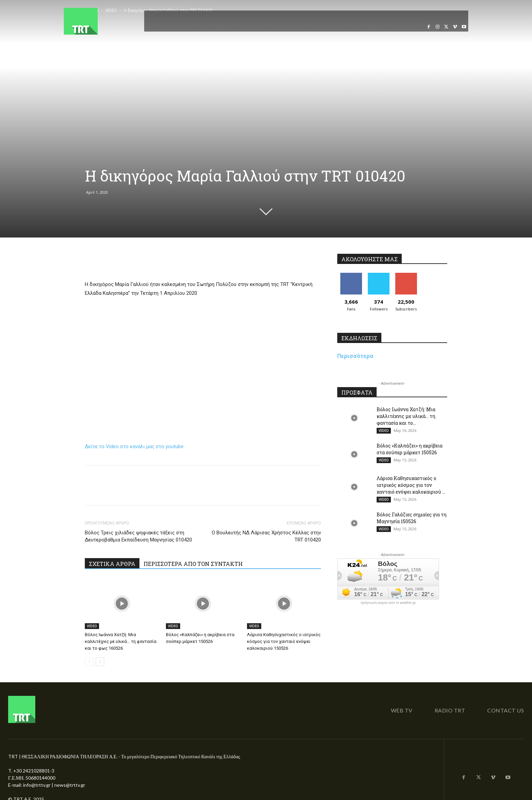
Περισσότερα (355, 356)
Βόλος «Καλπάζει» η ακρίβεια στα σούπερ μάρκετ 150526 (410, 449)
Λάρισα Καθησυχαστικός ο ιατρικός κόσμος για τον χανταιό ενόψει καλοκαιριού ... (411, 485)
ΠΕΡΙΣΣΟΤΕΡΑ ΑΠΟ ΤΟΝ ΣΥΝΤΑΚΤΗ (193, 564)
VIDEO (92, 626)
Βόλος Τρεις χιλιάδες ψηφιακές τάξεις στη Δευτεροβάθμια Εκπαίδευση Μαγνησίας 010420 (138, 536)
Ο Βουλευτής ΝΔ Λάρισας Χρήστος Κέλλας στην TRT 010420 (266, 536)
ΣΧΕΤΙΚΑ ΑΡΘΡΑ (112, 564)
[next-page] (100, 662)
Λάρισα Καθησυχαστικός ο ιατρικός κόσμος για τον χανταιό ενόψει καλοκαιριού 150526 (284, 641)
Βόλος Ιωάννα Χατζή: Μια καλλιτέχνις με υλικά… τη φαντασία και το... (406, 416)
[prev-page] (89, 662)
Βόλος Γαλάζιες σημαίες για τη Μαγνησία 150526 (412, 518)
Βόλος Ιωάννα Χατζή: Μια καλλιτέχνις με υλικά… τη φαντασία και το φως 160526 (121, 641)
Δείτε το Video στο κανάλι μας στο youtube (134, 446)
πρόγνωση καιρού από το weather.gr (388, 603)
